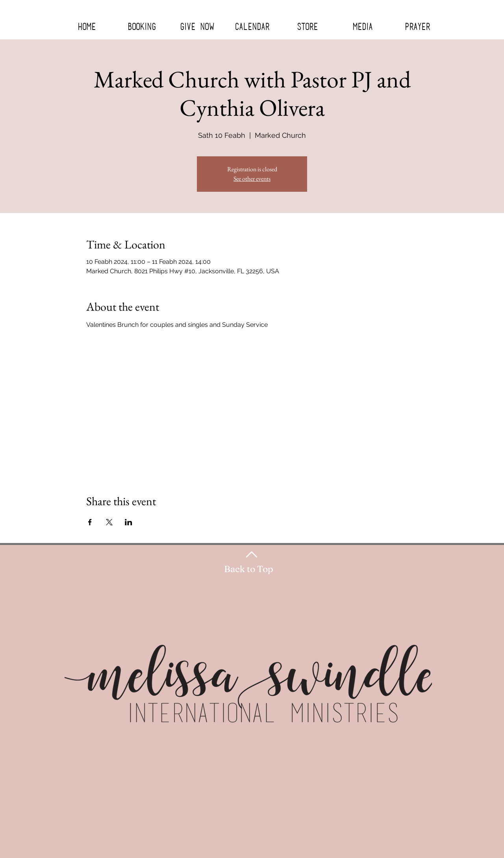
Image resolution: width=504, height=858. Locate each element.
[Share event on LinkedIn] (129, 522)
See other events (252, 179)
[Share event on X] (109, 522)
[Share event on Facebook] (90, 522)
